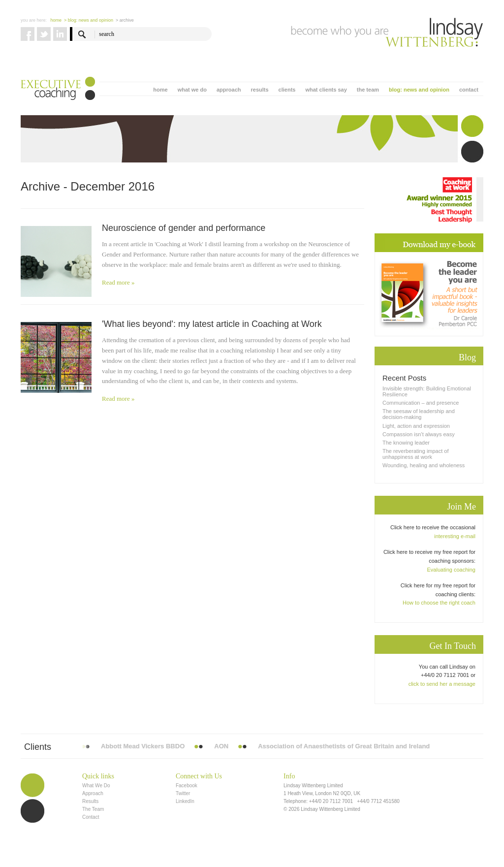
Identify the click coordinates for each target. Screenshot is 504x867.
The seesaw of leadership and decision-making (419, 414)
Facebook (187, 786)
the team (368, 90)
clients (287, 90)
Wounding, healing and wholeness (424, 465)
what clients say (326, 90)
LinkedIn (185, 801)
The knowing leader (406, 443)
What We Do (96, 786)
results (259, 90)
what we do (192, 90)
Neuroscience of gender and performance (184, 228)
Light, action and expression (416, 426)
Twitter (183, 793)
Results (90, 801)
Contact (91, 817)
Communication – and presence (421, 403)
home (160, 90)
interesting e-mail (455, 536)
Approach (93, 793)
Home (56, 20)
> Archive (125, 20)
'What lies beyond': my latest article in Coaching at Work (212, 324)
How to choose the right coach (439, 603)
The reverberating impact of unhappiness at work (416, 454)
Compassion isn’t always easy (419, 434)
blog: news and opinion (419, 90)
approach (229, 90)
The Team (93, 809)
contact (469, 90)
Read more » (118, 282)
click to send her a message (442, 684)
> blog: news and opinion (89, 20)
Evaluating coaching (451, 570)
